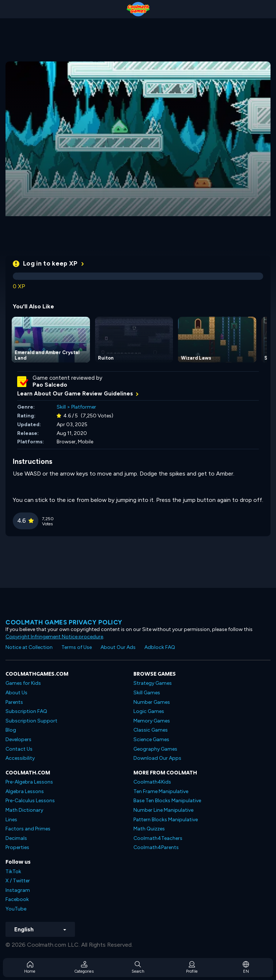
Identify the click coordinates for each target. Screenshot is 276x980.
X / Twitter (18, 881)
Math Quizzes (149, 829)
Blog (11, 730)
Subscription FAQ (26, 711)
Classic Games (151, 730)
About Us (16, 693)
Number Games (152, 702)
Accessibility (20, 758)
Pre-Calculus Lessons (30, 801)
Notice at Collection (29, 647)
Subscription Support (31, 721)
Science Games (151, 739)
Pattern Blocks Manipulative (166, 820)
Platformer (84, 407)
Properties (17, 847)
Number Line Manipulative (163, 810)
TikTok (13, 872)
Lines (11, 820)
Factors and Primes (28, 829)
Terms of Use (77, 647)
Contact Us (19, 749)
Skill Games (147, 693)
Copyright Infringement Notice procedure (54, 637)
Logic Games (149, 711)
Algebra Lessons (25, 791)
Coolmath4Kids (152, 782)
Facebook (17, 899)
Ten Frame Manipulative (161, 791)
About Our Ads (118, 647)
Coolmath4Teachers (158, 838)
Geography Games (155, 749)
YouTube (16, 909)
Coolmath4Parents (156, 847)
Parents (14, 702)
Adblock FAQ (160, 647)
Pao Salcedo (50, 385)
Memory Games (152, 721)
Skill (61, 407)
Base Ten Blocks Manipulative (167, 801)
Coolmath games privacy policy (64, 622)
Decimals (16, 838)
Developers (18, 739)
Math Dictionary (24, 810)
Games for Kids (23, 683)
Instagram (18, 890)
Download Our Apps (157, 758)
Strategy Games (153, 683)
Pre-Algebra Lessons (29, 782)
